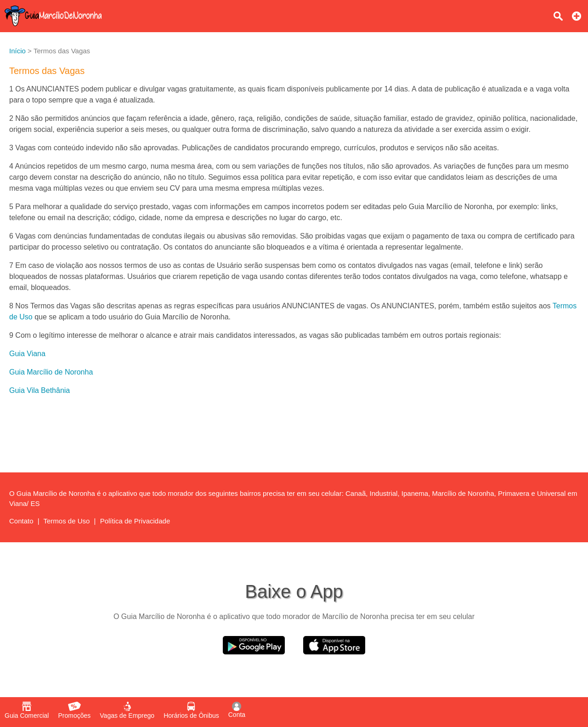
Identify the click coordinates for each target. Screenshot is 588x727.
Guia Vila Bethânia (40, 390)
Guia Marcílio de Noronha (51, 372)
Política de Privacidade (135, 521)
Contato (21, 521)
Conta (237, 710)
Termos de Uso (67, 521)
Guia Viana (27, 354)
